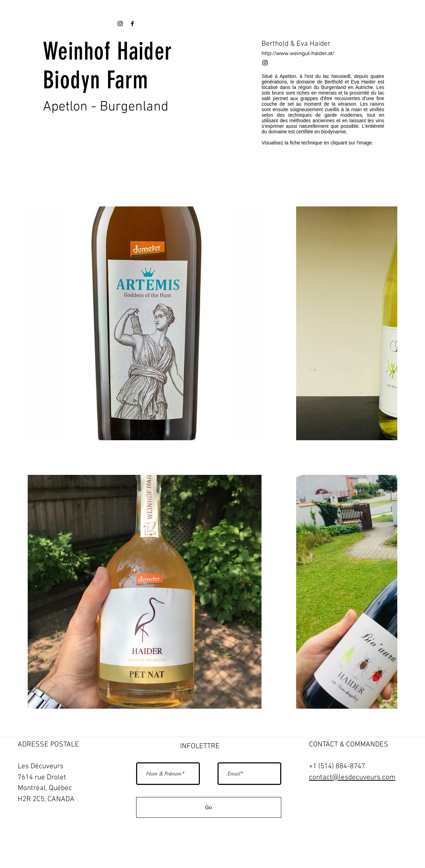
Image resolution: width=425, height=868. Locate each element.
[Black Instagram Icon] (265, 63)
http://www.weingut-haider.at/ (298, 53)
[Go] (209, 807)
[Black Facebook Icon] (132, 24)
